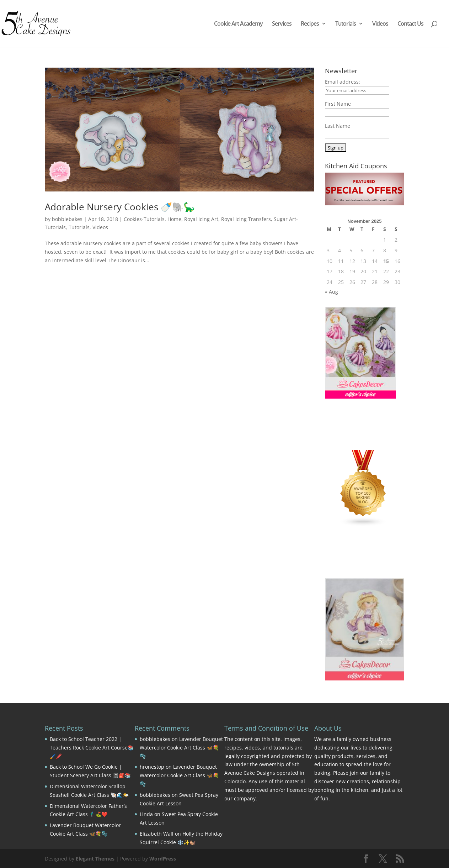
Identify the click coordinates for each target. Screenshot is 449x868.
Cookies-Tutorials (144, 219)
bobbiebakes (67, 219)
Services (282, 24)
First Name (338, 104)
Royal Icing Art (201, 219)
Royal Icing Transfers (246, 219)
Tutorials (346, 24)
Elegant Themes (95, 859)
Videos (380, 24)
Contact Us (410, 24)
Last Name (338, 126)
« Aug (332, 292)
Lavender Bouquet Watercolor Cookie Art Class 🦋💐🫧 (181, 748)
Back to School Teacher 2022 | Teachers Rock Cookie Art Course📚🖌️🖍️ (92, 748)
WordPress (163, 859)
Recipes (310, 24)
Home (174, 219)
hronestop (152, 767)
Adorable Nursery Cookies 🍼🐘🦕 (120, 207)
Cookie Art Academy (238, 24)
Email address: (343, 82)
